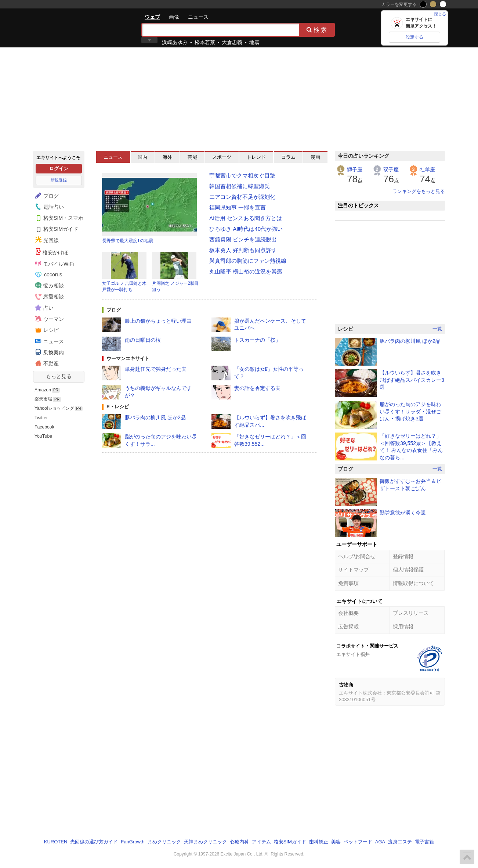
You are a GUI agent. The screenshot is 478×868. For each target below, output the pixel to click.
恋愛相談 (48, 297)
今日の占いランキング (363, 156)
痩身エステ (400, 842)
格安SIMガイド (56, 229)
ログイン (59, 168)
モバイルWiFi (55, 263)
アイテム (261, 842)
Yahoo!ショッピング (54, 408)
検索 (317, 30)
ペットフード (358, 842)
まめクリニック (164, 842)
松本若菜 (205, 42)
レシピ (46, 330)
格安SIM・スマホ (58, 218)
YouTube (43, 436)
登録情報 (403, 556)
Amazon (43, 390)
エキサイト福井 (353, 654)
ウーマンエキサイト (128, 358)
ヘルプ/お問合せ (357, 556)
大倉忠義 (232, 42)
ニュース (198, 17)
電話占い (48, 207)
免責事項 (348, 583)
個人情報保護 (408, 570)
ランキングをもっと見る (419, 191)
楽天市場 (43, 399)
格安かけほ (52, 252)
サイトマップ (354, 570)
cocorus (49, 275)
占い (43, 308)
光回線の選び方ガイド (94, 842)
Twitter (41, 418)
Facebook (44, 427)
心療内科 (239, 842)
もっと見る (59, 376)
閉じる (440, 14)
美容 (336, 842)
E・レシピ (118, 407)
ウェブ (152, 17)
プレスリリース (411, 613)
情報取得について (413, 583)
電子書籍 (424, 842)
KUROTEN (56, 842)
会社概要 (348, 613)
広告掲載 (348, 627)
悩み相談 (48, 285)
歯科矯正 (319, 842)
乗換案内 (48, 352)
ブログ (46, 196)
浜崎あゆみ (175, 42)
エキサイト (59, 28)
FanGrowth (133, 842)
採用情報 (403, 627)
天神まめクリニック (205, 842)
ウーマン (48, 319)
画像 (174, 17)
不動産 (46, 363)
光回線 (46, 240)
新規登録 (59, 180)
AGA (380, 842)
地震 (254, 42)
